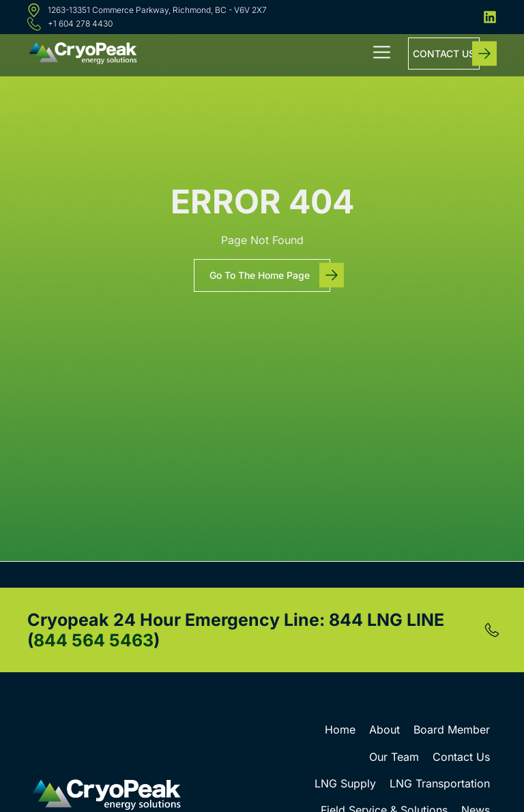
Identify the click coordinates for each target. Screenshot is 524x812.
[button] (382, 54)
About (384, 730)
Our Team (394, 757)
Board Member (452, 730)
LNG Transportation (440, 783)
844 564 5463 (93, 640)
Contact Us (461, 757)
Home (340, 730)
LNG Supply (345, 783)
